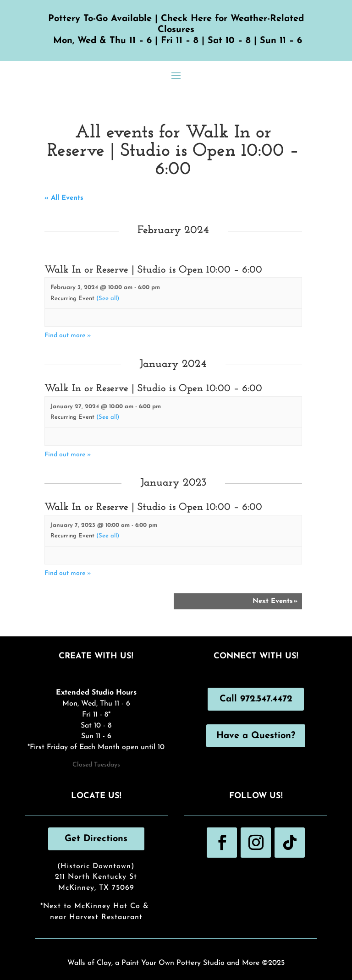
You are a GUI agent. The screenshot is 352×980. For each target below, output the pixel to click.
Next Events (275, 601)
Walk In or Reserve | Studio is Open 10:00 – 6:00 (153, 270)
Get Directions (96, 839)
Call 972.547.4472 (256, 699)
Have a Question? (256, 736)
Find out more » (68, 336)
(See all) (108, 298)
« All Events (64, 198)
